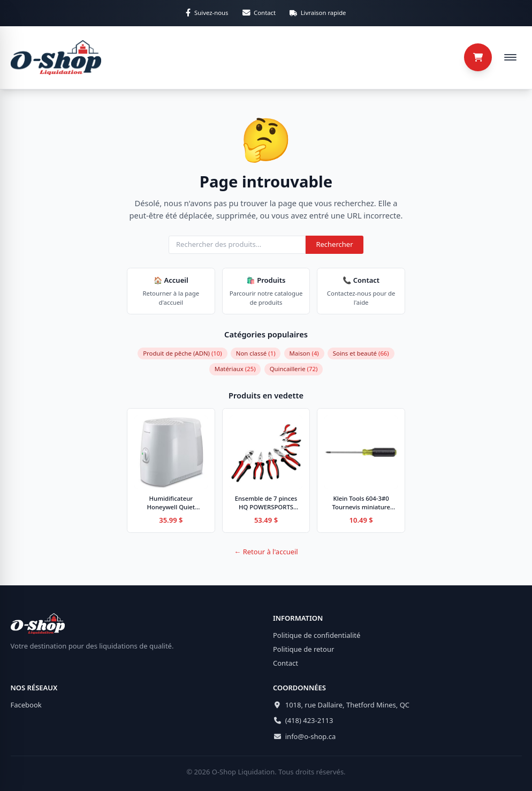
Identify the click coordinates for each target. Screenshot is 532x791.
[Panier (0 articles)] (478, 57)
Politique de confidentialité (317, 635)
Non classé (256, 353)
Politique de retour (303, 649)
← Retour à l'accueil (266, 552)
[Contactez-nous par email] (259, 13)
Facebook (26, 705)
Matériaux (235, 369)
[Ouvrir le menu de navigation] (510, 57)
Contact (286, 663)
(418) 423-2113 (309, 720)
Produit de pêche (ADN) (183, 353)
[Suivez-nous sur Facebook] (207, 13)
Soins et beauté (361, 353)
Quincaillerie (294, 369)
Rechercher (334, 244)
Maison (304, 353)
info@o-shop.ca (311, 736)
